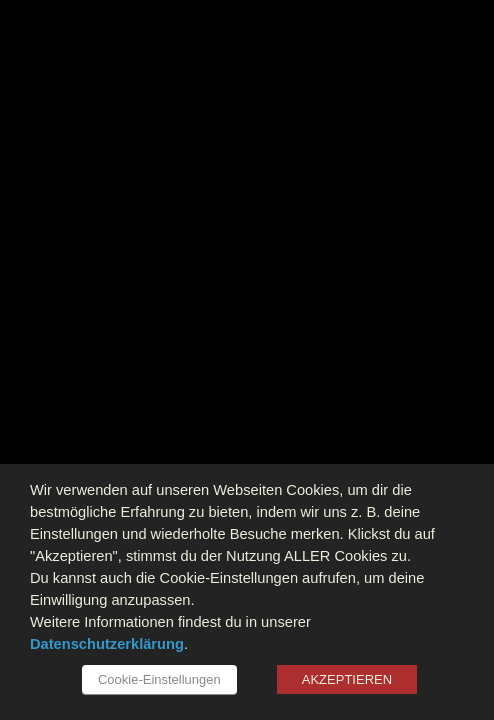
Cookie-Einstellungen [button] (159, 679)
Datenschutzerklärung (107, 644)
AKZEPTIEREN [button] (347, 679)
